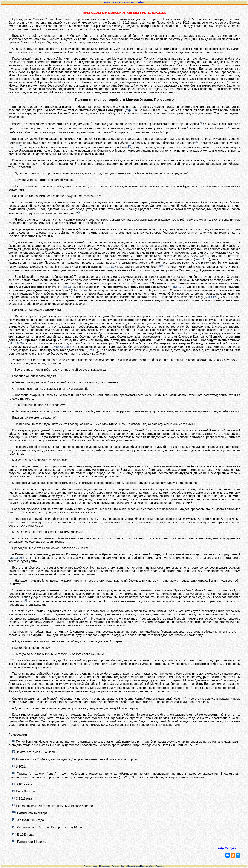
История (95, 866)
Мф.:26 (16, 558)
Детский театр (134, 866)
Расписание (105, 866)
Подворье (160, 866)
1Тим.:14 (79, 290)
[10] (161, 266)
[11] (25, 600)
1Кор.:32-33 (61, 347)
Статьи (124, 866)
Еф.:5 (92, 350)
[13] (190, 687)
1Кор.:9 (178, 287)
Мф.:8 (131, 110)
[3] (187, 127)
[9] (79, 212)
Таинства (115, 866)
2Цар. (110, 267)
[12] (87, 618)
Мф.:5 (68, 287)
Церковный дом (148, 866)
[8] (130, 146)
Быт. (200, 259)
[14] (184, 698)
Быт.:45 (212, 297)
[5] (112, 131)
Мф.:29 (16, 343)
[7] (21, 146)
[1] (92, 123)
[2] (200, 123)
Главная (87, 866)
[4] (229, 127)
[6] (198, 142)
